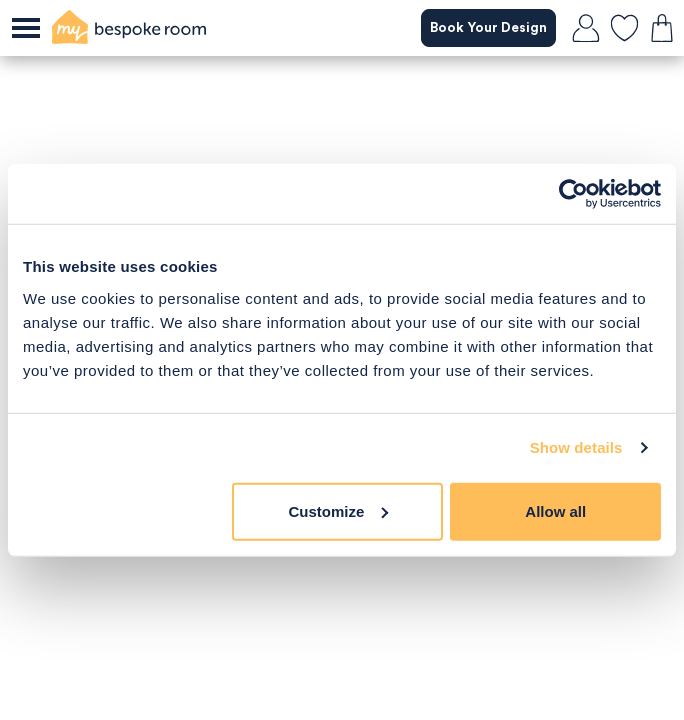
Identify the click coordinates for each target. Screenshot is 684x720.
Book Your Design (487, 28)
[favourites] (624, 28)
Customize (339, 510)
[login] (586, 28)
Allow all (555, 510)
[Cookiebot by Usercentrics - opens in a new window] (573, 194)
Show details (576, 447)
